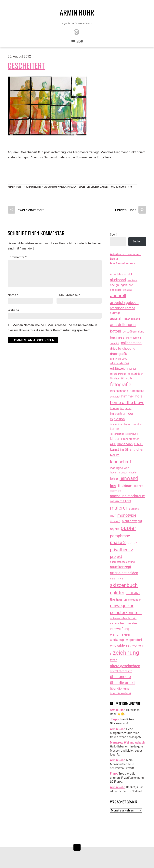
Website (13, 310)
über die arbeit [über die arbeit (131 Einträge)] (123, 683)
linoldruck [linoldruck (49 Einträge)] (125, 486)
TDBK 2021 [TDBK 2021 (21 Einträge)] (133, 593)
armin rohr (33, 187)
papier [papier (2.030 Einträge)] (128, 528)
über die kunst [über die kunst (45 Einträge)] (120, 688)
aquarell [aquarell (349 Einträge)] (118, 296)
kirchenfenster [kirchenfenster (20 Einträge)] (130, 439)
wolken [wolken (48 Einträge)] (138, 645)
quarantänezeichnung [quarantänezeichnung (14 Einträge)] (122, 562)
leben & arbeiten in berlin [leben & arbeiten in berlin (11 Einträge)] (123, 473)
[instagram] (76, 32)
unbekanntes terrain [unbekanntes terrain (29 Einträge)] (123, 618)
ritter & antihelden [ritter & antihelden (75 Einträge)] (124, 573)
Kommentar (17, 257)
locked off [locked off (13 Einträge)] (116, 491)
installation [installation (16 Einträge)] (125, 424)
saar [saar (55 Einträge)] (113, 578)
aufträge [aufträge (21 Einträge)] (115, 313)
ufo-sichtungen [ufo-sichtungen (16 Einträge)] (132, 600)
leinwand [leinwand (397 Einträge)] (129, 478)
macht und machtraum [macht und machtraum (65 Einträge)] (128, 496)
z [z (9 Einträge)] (111, 654)
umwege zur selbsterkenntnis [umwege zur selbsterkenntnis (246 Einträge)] (126, 609)
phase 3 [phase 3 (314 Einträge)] (118, 542)
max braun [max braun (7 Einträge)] (134, 509)
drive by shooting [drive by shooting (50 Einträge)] (123, 348)
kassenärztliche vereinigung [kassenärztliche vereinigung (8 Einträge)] (124, 434)
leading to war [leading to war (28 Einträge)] (119, 468)
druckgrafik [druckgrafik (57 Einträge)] (119, 354)
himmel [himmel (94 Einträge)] (128, 396)
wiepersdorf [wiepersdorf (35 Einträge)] (134, 640)
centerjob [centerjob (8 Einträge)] (115, 343)
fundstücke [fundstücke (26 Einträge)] (137, 391)
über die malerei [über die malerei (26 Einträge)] (121, 693)
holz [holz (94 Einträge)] (139, 396)
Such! (114, 235)
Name (13, 295)
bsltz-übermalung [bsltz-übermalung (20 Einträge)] (133, 332)
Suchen (137, 242)
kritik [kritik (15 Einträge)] (113, 444)
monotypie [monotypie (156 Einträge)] (127, 515)
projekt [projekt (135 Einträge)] (116, 556)
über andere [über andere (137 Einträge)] (121, 677)
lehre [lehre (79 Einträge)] (114, 479)
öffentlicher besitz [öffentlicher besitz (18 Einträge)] (121, 671)
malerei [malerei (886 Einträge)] (119, 508)
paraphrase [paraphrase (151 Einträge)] (120, 536)
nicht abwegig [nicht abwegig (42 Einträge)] (132, 521)
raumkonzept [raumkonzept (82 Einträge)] (121, 567)
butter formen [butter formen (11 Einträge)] (133, 338)
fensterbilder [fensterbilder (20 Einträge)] (135, 374)
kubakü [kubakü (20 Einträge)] (139, 444)
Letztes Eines (131, 210)
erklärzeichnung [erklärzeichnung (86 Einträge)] (123, 368)
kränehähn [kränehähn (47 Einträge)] (125, 444)
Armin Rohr (15, 187)
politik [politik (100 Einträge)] (132, 543)
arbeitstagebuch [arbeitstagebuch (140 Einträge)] (124, 302)
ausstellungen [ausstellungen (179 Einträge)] (123, 325)
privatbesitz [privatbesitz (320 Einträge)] (122, 550)
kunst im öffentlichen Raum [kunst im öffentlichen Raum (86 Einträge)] (127, 452)
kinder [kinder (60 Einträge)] (115, 439)
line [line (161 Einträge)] (113, 485)
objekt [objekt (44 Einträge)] (115, 529)
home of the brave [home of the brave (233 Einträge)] (127, 402)
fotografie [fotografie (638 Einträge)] (121, 385)
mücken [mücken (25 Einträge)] (115, 521)
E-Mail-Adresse (68, 295)
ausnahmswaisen (55, 187)
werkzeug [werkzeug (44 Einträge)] (117, 640)
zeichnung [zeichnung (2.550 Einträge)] (126, 653)
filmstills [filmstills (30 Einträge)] (127, 378)
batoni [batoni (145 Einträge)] (116, 331)
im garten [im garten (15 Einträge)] (126, 408)
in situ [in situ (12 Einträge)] (113, 424)
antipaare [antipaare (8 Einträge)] (128, 290)
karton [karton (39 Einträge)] (115, 429)
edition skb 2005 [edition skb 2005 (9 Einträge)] (119, 359)
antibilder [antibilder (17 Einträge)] (116, 290)
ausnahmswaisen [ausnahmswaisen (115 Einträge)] (125, 318)
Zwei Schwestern (26, 210)
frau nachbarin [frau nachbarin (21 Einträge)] (119, 391)
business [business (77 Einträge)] (117, 337)
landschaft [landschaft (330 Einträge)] (121, 462)
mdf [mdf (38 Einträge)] (113, 516)
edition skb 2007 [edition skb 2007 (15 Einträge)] (120, 363)
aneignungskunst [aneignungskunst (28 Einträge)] (121, 285)
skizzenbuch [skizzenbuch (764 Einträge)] (124, 585)
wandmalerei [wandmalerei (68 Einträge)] (120, 634)
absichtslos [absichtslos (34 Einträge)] (118, 274)
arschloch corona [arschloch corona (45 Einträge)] (123, 308)
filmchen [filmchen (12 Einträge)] (115, 379)
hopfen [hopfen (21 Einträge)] (114, 408)
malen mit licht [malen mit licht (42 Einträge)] (121, 501)
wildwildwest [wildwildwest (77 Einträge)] (120, 645)
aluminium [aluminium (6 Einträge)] (133, 280)
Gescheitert (26, 65)
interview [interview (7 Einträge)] (137, 424)
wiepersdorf (119, 187)
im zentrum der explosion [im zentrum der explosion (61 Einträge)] (122, 416)
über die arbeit (100, 187)
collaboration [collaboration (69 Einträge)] (131, 343)
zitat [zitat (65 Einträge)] (113, 660)
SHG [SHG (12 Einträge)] (121, 579)
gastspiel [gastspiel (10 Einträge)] (115, 397)
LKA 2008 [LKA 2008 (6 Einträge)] (139, 486)
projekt (73, 187)
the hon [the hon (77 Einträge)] (116, 599)
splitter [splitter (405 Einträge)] (117, 593)
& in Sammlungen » (122, 264)
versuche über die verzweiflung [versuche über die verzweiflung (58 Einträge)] (123, 626)
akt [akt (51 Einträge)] (130, 274)
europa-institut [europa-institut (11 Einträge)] (118, 374)
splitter (84, 187)
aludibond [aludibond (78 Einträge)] (118, 280)
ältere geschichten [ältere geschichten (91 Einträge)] (125, 666)
